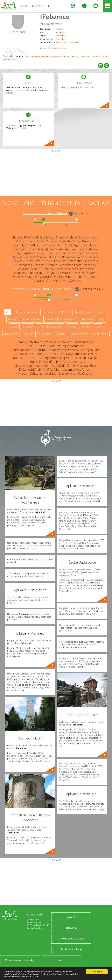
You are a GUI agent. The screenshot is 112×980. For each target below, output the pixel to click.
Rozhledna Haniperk (87, 358)
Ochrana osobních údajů (20, 960)
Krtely (16, 253)
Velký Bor (31, 277)
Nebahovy (68, 257)
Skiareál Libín (55, 354)
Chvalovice (90, 237)
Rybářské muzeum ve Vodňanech (69, 370)
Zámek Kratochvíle (29, 342)
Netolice (83, 257)
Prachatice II (25, 265)
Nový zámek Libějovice (81, 354)
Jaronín (51, 249)
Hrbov (75, 56)
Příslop (40, 265)
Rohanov (90, 265)
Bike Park (29, 334)
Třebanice (54, 17)
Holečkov (33, 245)
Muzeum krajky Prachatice (66, 346)
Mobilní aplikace (71, 949)
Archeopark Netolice (57, 342)
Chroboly (75, 237)
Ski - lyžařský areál (83, 312)
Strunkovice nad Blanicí (29, 273)
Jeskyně (85, 327)
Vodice (14, 59)
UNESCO (64, 312)
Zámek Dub (77, 362)
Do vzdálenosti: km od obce (45, 213)
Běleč (28, 237)
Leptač (40, 253)
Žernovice (37, 281)
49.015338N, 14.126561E (67, 42)
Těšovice (65, 273)
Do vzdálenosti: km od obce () (41, 289)
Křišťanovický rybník (32, 370)
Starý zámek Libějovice (57, 358)
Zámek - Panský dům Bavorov (47, 362)
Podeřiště (60, 261)
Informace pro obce (71, 938)
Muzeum (60, 334)
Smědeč (48, 269)
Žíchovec (52, 281)
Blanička (61, 237)
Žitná (63, 281)
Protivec (52, 265)
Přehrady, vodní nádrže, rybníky (24, 319)
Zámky (15, 327)
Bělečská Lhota (44, 237)
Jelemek (63, 249)
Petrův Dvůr (44, 261)
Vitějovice (46, 277)
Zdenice (92, 277)
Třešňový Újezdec (100, 56)
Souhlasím (97, 972)
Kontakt (61, 960)
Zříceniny (28, 327)
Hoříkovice (47, 56)
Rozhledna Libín (83, 342)
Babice (17, 237)
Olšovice (17, 261)
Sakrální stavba (100, 334)
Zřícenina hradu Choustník (30, 350)
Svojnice (52, 273)
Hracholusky (89, 245)
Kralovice (91, 249)
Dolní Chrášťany (33, 56)
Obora (94, 257)
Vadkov (6, 59)
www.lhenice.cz (59, 48)
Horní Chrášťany (62, 56)
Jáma (40, 249)
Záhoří (80, 277)
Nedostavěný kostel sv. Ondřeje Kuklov (75, 350)
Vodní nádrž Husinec (30, 354)
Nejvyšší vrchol (12, 334)
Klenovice (77, 249)
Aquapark (49, 312)
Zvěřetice (75, 281)
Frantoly (19, 245)
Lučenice (81, 253)
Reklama (71, 928)
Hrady (101, 319)
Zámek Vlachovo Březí (82, 366)
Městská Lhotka (36, 257)
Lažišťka (28, 253)
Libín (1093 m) (37, 346)
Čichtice (21, 241)
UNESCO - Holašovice (26, 358)
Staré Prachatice (83, 269)
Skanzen (102, 312)
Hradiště (19, 249)
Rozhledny (87, 319)
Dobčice (51, 241)
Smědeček (63, 269)
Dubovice (88, 241)
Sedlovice (23, 269)
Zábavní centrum (79, 334)
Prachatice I (93, 261)
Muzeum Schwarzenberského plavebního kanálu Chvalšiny (56, 373)
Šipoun (36, 269)
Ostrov (29, 261)
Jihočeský (60, 32)
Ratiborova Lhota (70, 265)
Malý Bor (17, 257)
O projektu (71, 917)
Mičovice (54, 257)
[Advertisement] (56, 174)
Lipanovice (66, 253)
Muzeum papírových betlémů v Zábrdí (40, 366)
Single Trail (45, 334)
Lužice (94, 253)
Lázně (98, 327)
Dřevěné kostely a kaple (50, 327)
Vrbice (69, 277)
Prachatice (61, 39)
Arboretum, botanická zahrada (61, 319)
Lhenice (59, 29)
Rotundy (72, 327)
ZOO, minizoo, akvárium (27, 312)
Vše (8, 312)
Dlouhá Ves (36, 241)
